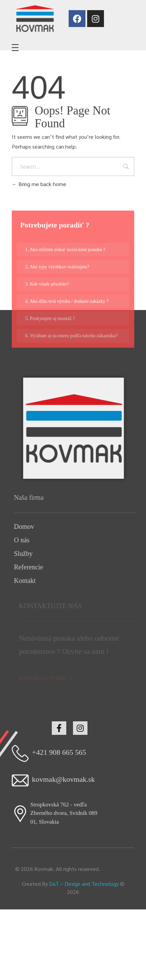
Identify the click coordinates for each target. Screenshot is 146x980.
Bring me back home (39, 184)
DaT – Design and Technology (84, 884)
